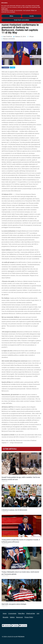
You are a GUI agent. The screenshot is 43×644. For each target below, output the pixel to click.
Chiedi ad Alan (31, 613)
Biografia (5, 617)
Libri (38, 613)
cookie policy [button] (5, 9)
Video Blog (21, 613)
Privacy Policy (29, 617)
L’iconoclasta (12, 613)
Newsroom (20, 617)
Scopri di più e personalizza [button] (21, 20)
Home (5, 613)
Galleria (12, 617)
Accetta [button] (32, 16)
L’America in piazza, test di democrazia (14, 510)
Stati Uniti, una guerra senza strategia (14, 604)
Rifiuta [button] (11, 16)
